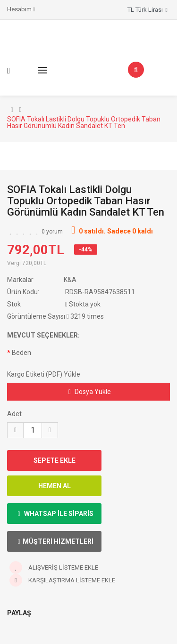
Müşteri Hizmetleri (55, 541)
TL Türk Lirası (147, 10)
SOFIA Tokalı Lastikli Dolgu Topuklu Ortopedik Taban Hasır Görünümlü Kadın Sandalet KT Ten (84, 122)
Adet (14, 414)
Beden (21, 353)
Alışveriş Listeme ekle (54, 568)
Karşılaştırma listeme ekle (62, 580)
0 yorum (52, 232)
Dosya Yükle (90, 392)
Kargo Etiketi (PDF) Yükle (44, 374)
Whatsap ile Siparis (55, 514)
